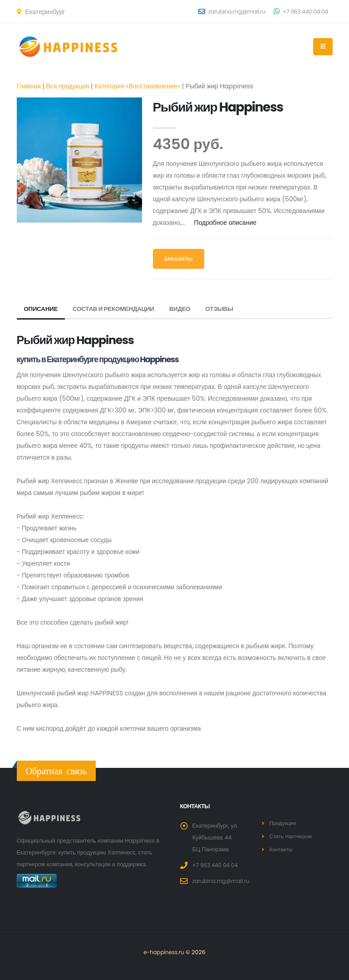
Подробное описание (226, 223)
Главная (29, 86)
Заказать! (179, 259)
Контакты (282, 849)
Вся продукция (67, 86)
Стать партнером (292, 836)
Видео (187, 309)
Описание (42, 309)
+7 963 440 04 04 (301, 12)
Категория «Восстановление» (137, 86)
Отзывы (228, 309)
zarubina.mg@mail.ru (232, 12)
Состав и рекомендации (118, 309)
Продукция (284, 823)
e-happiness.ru (164, 952)
